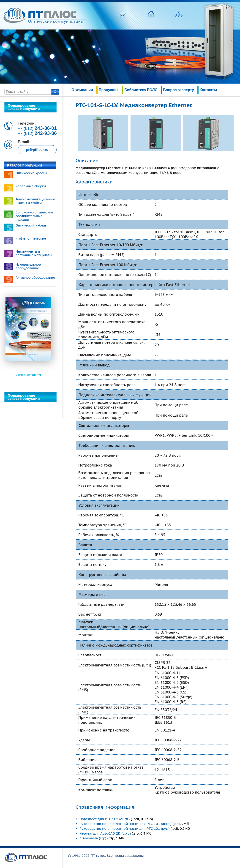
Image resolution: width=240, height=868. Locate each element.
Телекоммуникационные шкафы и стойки (35, 201)
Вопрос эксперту (178, 90)
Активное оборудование (35, 278)
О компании (82, 90)
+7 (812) (37, 128)
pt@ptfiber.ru (37, 150)
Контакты (208, 90)
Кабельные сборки (31, 186)
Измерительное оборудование (28, 266)
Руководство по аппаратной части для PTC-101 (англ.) (125, 824)
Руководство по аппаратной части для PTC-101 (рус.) (125, 828)
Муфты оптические (31, 238)
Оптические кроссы (31, 173)
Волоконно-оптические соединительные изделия (34, 216)
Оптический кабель (31, 225)
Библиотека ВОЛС (141, 90)
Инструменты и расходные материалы (34, 253)
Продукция (109, 90)
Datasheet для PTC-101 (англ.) (105, 819)
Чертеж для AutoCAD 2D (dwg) (105, 833)
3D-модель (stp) (93, 838)
